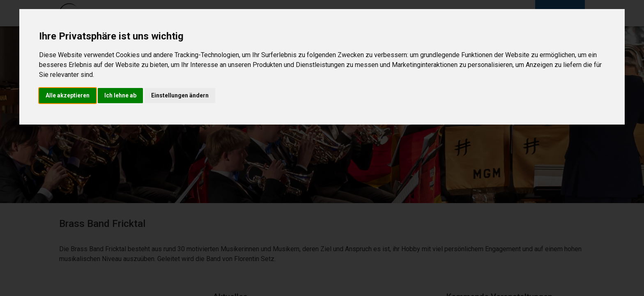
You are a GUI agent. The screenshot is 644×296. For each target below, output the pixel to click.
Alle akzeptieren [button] (68, 95)
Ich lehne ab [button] (120, 95)
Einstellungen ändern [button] (180, 95)
